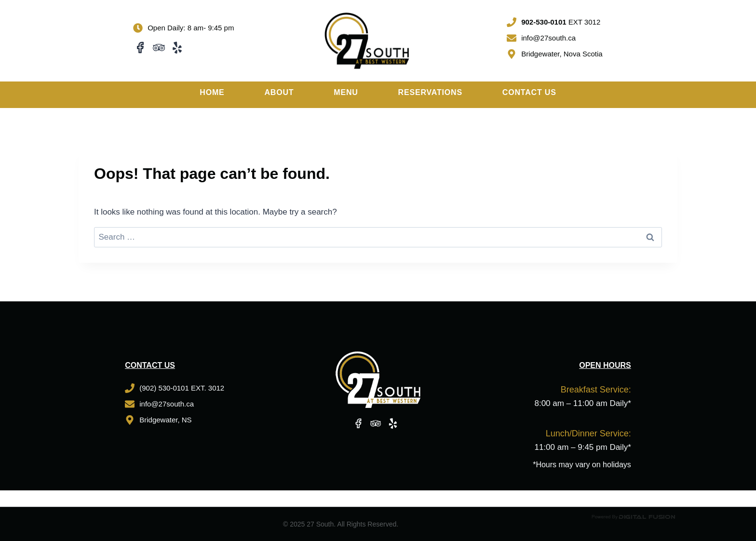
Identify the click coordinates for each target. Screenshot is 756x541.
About (279, 92)
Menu (346, 92)
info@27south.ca (548, 38)
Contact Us (529, 92)
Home (212, 92)
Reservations (430, 92)
